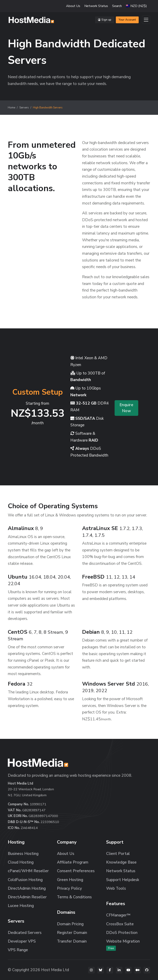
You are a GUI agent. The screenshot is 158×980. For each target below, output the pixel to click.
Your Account (127, 20)
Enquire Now (127, 408)
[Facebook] (110, 970)
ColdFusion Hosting (25, 880)
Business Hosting (23, 854)
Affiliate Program (73, 862)
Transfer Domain (72, 941)
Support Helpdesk (123, 880)
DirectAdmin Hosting (27, 888)
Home (12, 108)
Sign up (105, 20)
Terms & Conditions (74, 897)
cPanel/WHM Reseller (28, 871)
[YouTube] (128, 970)
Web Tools (116, 888)
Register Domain (72, 933)
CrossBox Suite (120, 924)
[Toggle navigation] (146, 20)
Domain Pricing (70, 924)
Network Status (96, 6)
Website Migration (123, 945)
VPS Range (18, 950)
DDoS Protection (122, 933)
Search (117, 6)
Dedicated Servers (25, 933)
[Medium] (138, 970)
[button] (136, 6)
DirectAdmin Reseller (27, 897)
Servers (24, 108)
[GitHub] (147, 970)
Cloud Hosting (21, 862)
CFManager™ (118, 915)
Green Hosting (70, 880)
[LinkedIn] (119, 970)
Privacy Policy (69, 888)
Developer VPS (22, 941)
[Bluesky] (101, 970)
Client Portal (118, 854)
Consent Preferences (76, 871)
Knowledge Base (121, 862)
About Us (73, 6)
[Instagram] (91, 970)
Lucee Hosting (21, 906)
